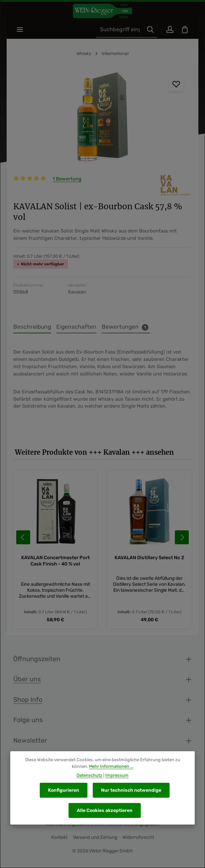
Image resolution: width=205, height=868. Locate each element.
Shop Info (28, 701)
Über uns (27, 681)
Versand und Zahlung (95, 839)
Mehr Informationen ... (111, 766)
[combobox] (117, 30)
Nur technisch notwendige (131, 790)
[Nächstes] (182, 539)
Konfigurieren (64, 790)
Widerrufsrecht (138, 839)
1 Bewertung (67, 180)
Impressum (117, 775)
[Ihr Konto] (168, 30)
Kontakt (59, 839)
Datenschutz (89, 775)
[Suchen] (148, 30)
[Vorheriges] (23, 539)
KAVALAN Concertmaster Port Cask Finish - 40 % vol (55, 563)
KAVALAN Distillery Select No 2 (150, 560)
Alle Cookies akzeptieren (105, 810)
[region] (102, 120)
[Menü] (21, 30)
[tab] (32, 329)
